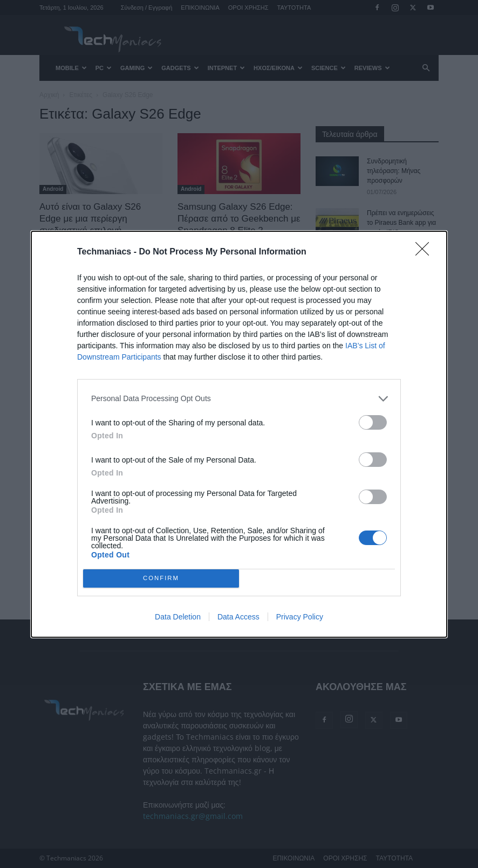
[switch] (373, 422)
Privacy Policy (300, 617)
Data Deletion (178, 617)
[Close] (426, 252)
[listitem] (239, 399)
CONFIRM (161, 578)
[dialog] (239, 434)
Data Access (238, 617)
